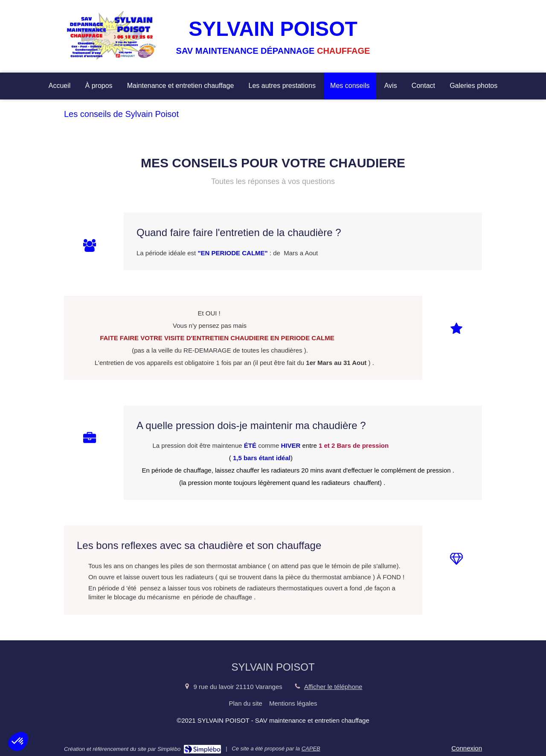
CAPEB (311, 749)
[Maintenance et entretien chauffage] (181, 86)
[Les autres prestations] (282, 86)
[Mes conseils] (350, 86)
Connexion (467, 748)
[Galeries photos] (473, 86)
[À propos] (99, 86)
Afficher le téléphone (333, 687)
